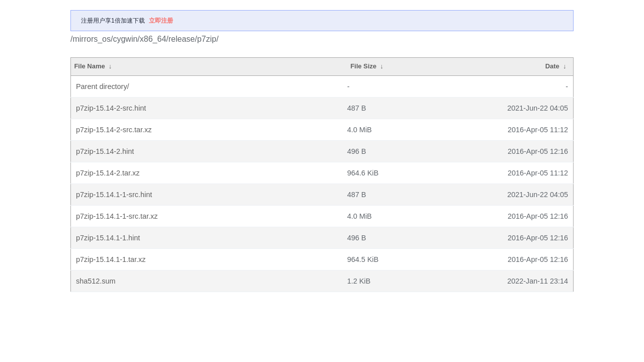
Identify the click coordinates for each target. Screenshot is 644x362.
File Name (89, 66)
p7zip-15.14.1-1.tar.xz (111, 259)
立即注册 (161, 21)
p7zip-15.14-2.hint (105, 151)
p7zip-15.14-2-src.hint (111, 108)
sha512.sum (96, 281)
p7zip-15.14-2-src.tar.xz (114, 130)
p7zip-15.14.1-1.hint (108, 238)
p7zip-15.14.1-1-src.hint (114, 195)
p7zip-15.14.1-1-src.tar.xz (117, 216)
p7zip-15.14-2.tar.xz (108, 173)
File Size (363, 66)
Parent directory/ (103, 86)
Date (552, 66)
